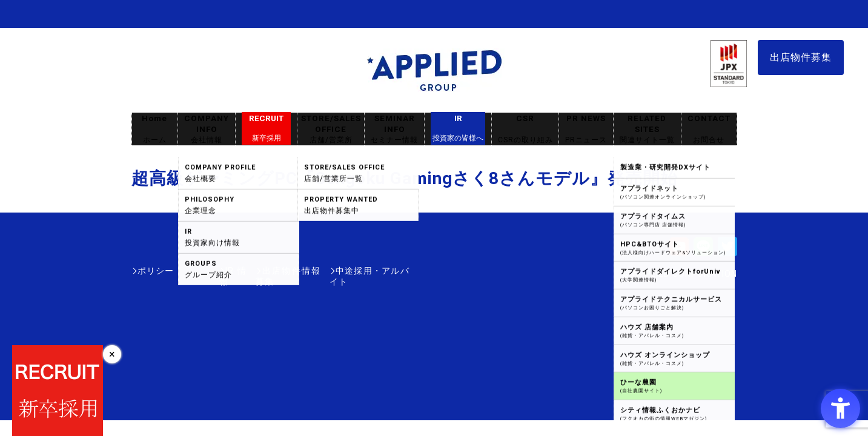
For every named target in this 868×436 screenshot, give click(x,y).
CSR (525, 129)
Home (154, 129)
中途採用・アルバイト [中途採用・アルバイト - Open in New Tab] (364, 271)
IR (458, 128)
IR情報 (202, 271)
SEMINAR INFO (394, 129)
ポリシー (156, 271)
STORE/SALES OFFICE (331, 129)
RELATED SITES (647, 129)
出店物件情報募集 (267, 271)
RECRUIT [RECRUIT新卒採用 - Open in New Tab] (266, 128)
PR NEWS (586, 129)
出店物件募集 (801, 57)
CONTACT (709, 129)
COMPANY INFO (207, 129)
